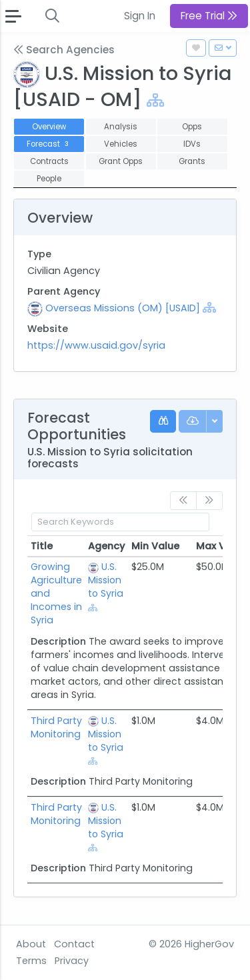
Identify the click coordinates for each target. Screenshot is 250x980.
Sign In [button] (140, 16)
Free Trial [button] (209, 16)
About (31, 944)
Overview (49, 127)
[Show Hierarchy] (155, 100)
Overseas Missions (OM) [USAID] (123, 308)
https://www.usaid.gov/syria (96, 345)
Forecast (49, 144)
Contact (74, 944)
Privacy (72, 961)
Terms (31, 961)
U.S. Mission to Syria (106, 580)
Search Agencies (64, 50)
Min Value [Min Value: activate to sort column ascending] (155, 546)
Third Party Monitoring (56, 727)
